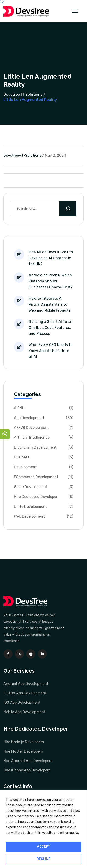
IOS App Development (22, 702)
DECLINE (43, 859)
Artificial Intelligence (32, 437)
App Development (29, 418)
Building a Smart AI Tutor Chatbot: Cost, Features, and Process (50, 328)
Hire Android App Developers (28, 761)
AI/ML (19, 408)
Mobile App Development (24, 712)
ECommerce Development (36, 477)
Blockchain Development (35, 447)
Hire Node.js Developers (24, 742)
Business (22, 457)
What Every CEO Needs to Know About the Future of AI (51, 351)
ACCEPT (44, 847)
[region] (43, 829)
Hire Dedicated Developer (36, 497)
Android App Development (26, 684)
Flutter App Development (25, 693)
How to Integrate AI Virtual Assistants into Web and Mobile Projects (50, 304)
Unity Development (30, 507)
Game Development (31, 487)
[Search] (68, 209)
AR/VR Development (31, 428)
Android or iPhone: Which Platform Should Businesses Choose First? (51, 281)
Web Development (29, 516)
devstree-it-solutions (22, 155)
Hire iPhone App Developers (27, 770)
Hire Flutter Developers (23, 751)
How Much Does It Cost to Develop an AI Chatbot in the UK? (51, 258)
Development (25, 467)
